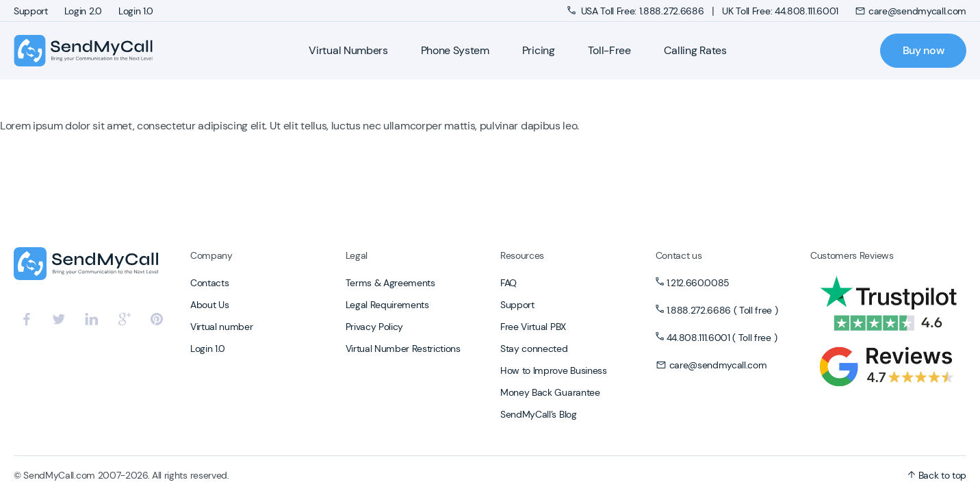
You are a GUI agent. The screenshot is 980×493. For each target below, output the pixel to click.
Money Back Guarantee (550, 392)
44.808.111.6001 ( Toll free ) (722, 338)
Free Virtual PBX (533, 327)
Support (31, 11)
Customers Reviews (852, 255)
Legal (357, 255)
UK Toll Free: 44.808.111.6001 (780, 11)
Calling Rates (695, 50)
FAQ (508, 283)
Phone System (455, 50)
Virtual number (222, 327)
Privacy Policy (375, 327)
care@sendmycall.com (911, 11)
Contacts (209, 283)
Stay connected (534, 349)
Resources (522, 255)
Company (211, 255)
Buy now (924, 50)
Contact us (679, 255)
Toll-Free (609, 50)
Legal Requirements (387, 305)
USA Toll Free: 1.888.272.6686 (637, 11)
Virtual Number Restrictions (403, 349)
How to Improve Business (554, 370)
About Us (209, 305)
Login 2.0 (83, 11)
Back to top (937, 475)
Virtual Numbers (348, 50)
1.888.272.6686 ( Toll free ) (722, 310)
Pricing (539, 50)
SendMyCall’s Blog (539, 414)
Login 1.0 (136, 11)
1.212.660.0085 (698, 283)
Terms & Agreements (390, 283)
